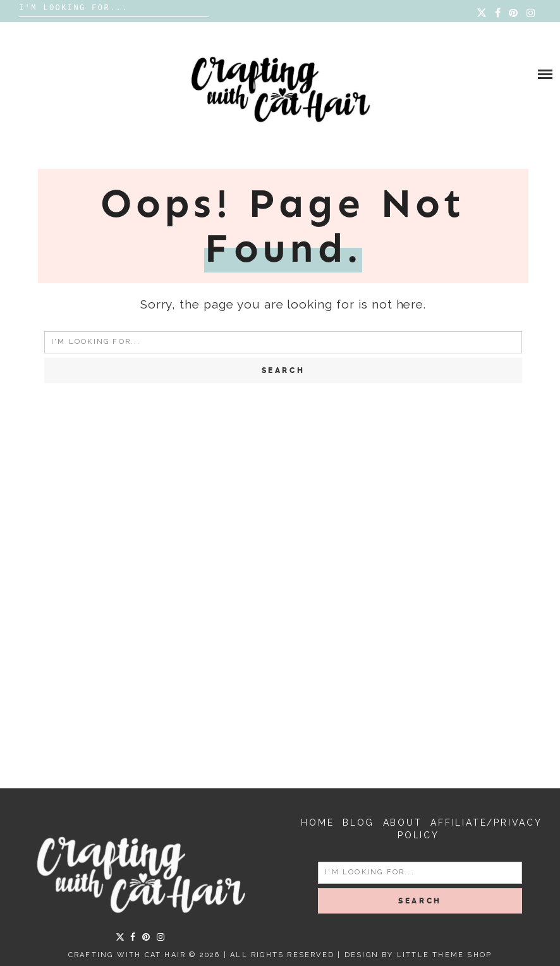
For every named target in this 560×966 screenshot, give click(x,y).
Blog (358, 822)
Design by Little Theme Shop (418, 955)
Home (317, 822)
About (403, 822)
